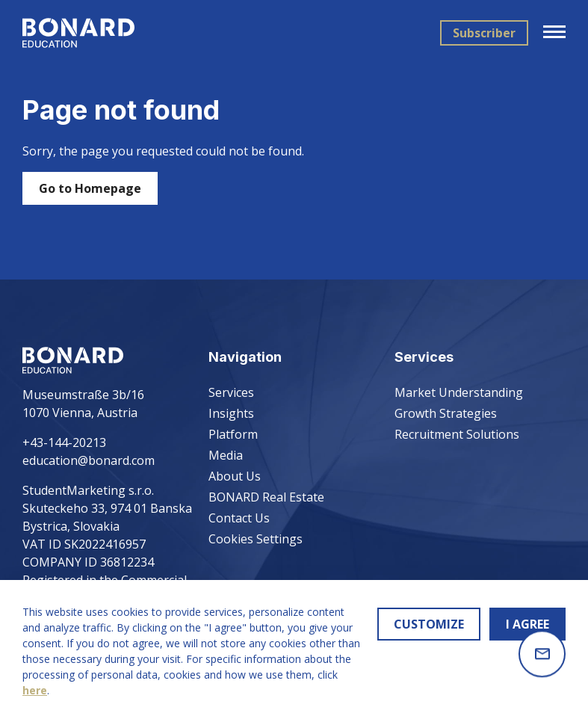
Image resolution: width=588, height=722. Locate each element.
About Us (235, 476)
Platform (233, 434)
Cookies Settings (256, 539)
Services (231, 392)
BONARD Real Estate (266, 497)
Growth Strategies (446, 413)
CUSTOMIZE (429, 624)
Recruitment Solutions (457, 434)
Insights (231, 413)
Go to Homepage (90, 188)
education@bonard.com (89, 460)
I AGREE (527, 624)
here (35, 690)
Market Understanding (459, 392)
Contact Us (239, 518)
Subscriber (484, 33)
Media (226, 455)
